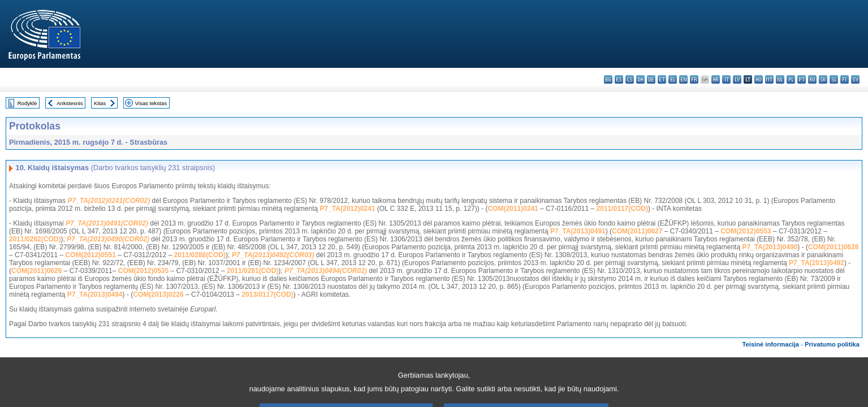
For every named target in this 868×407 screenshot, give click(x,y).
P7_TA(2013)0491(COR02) (107, 223)
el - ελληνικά (673, 79)
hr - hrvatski (716, 79)
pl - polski (791, 79)
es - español (619, 79)
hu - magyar (759, 79)
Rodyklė (27, 103)
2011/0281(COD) (252, 271)
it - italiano (726, 79)
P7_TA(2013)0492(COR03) (273, 255)
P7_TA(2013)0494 (95, 295)
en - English (683, 79)
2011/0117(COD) (622, 209)
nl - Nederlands (780, 79)
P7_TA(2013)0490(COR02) (108, 239)
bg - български (608, 79)
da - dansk (640, 79)
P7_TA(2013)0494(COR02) (326, 271)
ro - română (812, 79)
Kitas (100, 103)
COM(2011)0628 (833, 247)
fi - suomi (845, 79)
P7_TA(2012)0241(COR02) (109, 201)
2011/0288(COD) (200, 255)
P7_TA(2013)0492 (817, 263)
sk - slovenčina (823, 79)
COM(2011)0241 (513, 209)
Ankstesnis (70, 103)
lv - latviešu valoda (737, 79)
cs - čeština (630, 79)
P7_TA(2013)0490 (770, 247)
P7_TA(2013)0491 (578, 231)
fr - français (694, 79)
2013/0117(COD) (267, 295)
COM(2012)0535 (143, 271)
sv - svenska (855, 79)
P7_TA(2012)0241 (348, 209)
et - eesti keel (662, 79)
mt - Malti (769, 79)
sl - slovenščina (834, 79)
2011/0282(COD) (35, 239)
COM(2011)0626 (36, 271)
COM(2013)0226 (158, 295)
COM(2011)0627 (637, 231)
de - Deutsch (651, 79)
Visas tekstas (151, 103)
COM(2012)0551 (90, 255)
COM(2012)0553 (746, 231)
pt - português (802, 79)
